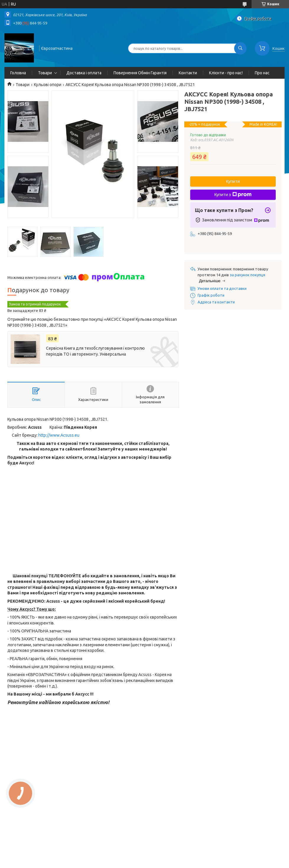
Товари (45, 73)
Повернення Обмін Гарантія (140, 73)
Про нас (262, 73)
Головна (18, 73)
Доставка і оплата (84, 73)
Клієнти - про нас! (226, 73)
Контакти (188, 73)
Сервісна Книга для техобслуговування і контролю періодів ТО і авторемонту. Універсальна (95, 351)
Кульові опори (48, 85)
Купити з (233, 195)
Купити (233, 181)
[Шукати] (240, 48)
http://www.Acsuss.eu (59, 435)
